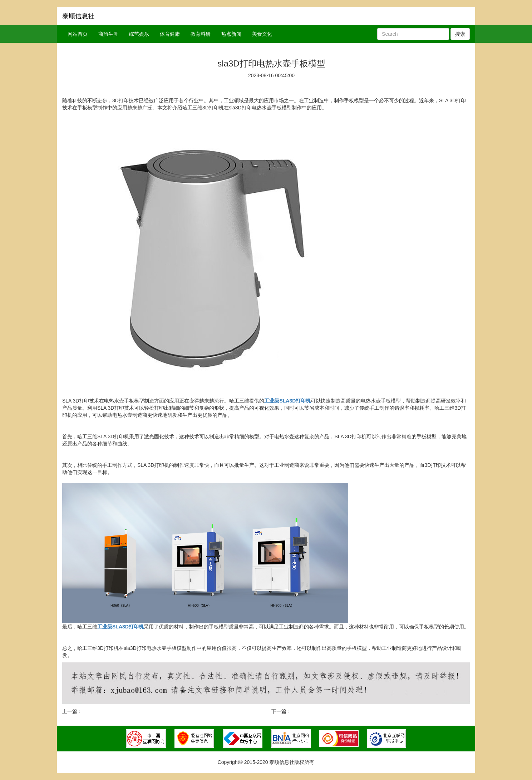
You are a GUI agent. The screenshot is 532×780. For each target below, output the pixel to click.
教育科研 (201, 34)
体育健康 (170, 34)
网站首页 (78, 34)
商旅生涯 (108, 34)
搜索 (460, 34)
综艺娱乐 (139, 34)
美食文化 (262, 34)
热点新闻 (231, 34)
